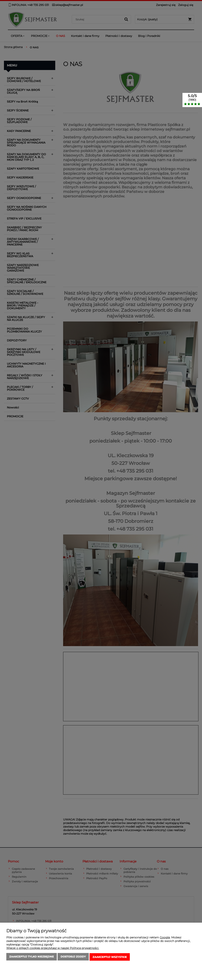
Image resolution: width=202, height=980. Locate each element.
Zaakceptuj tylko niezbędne (32, 957)
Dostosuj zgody (73, 957)
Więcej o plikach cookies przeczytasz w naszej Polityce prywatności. (53, 949)
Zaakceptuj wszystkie (110, 957)
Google (165, 938)
